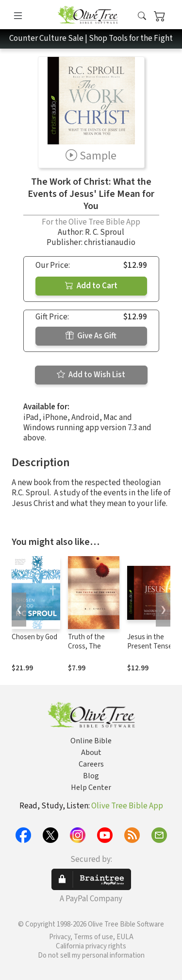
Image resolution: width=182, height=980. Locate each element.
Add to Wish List (91, 375)
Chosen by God (34, 637)
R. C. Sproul (105, 232)
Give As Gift (91, 336)
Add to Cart (91, 286)
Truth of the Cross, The (86, 642)
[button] (142, 16)
